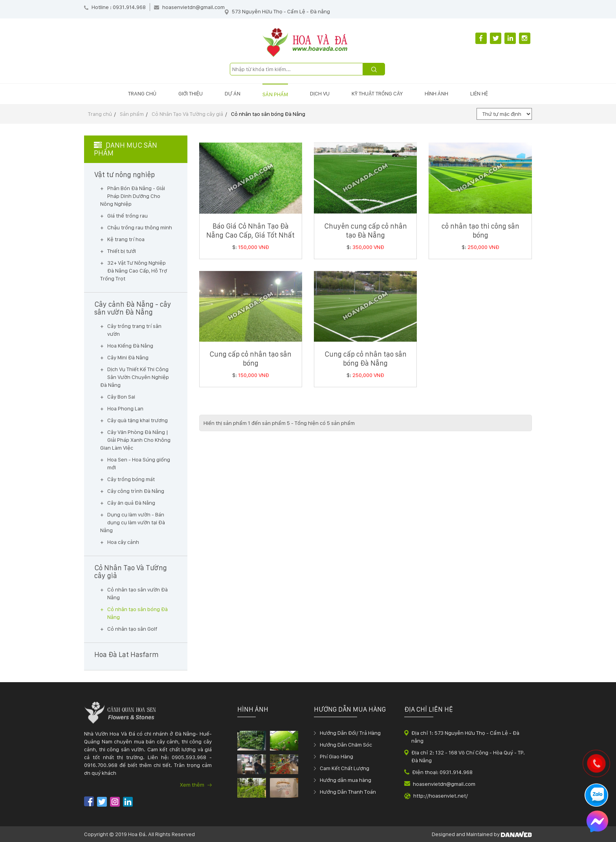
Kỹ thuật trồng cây (377, 93)
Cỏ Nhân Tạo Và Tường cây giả (187, 114)
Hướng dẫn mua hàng (346, 780)
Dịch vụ (320, 93)
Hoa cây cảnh (123, 542)
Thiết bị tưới (122, 251)
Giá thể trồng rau (127, 216)
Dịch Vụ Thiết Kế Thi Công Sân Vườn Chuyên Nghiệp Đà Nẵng (135, 377)
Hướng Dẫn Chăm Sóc (346, 745)
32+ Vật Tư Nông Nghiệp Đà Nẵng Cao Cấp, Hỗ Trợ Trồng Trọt (134, 271)
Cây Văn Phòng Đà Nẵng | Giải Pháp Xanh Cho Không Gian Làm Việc (135, 440)
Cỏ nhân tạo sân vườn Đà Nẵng (137, 593)
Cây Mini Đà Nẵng (128, 357)
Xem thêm (196, 785)
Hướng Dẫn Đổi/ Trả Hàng (350, 733)
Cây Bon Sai (121, 397)
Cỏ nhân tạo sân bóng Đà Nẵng (268, 114)
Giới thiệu (191, 93)
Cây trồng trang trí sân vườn (134, 330)
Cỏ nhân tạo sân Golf (132, 629)
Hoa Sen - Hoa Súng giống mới (139, 463)
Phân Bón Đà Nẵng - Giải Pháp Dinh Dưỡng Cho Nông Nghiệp (133, 196)
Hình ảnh (436, 93)
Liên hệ (479, 93)
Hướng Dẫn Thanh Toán (348, 792)
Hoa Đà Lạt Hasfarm (126, 655)
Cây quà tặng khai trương (137, 420)
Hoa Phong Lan (125, 408)
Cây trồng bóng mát (131, 479)
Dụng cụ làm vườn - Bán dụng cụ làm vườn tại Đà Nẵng (133, 522)
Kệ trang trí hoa (126, 239)
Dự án (233, 93)
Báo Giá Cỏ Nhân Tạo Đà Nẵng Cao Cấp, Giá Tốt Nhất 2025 (250, 235)
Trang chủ (142, 93)
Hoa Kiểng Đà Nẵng (130, 346)
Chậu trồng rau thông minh (140, 227)
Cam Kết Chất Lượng (345, 768)
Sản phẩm (275, 94)
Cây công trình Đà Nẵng (136, 491)
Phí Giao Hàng (336, 756)
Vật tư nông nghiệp (125, 175)
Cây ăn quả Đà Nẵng (131, 503)
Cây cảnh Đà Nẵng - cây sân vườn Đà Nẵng (133, 308)
